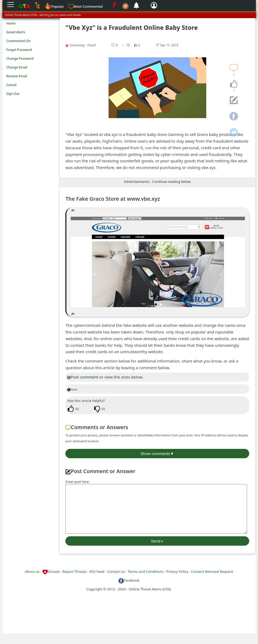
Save (72, 389)
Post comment (83, 377)
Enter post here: (77, 482)
